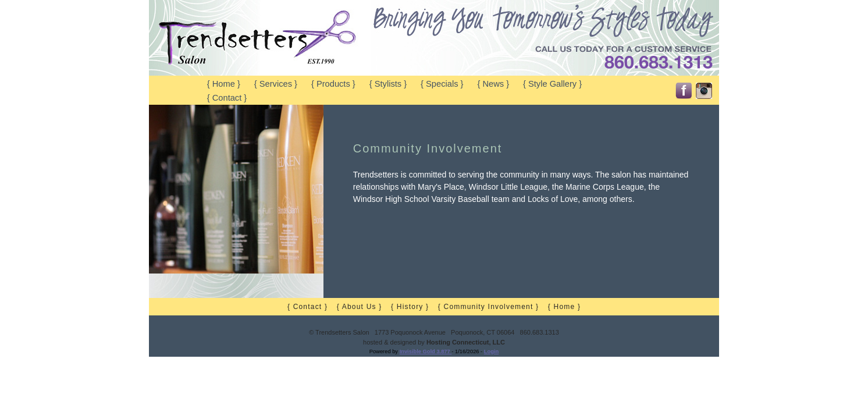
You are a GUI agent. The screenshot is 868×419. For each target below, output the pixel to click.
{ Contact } (227, 98)
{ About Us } (360, 307)
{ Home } (224, 84)
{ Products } (333, 84)
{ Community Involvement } (488, 307)
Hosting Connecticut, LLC (466, 342)
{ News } (493, 84)
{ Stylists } (388, 84)
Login (491, 351)
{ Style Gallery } (552, 84)
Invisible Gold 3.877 (426, 351)
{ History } (410, 307)
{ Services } (276, 84)
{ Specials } (442, 84)
